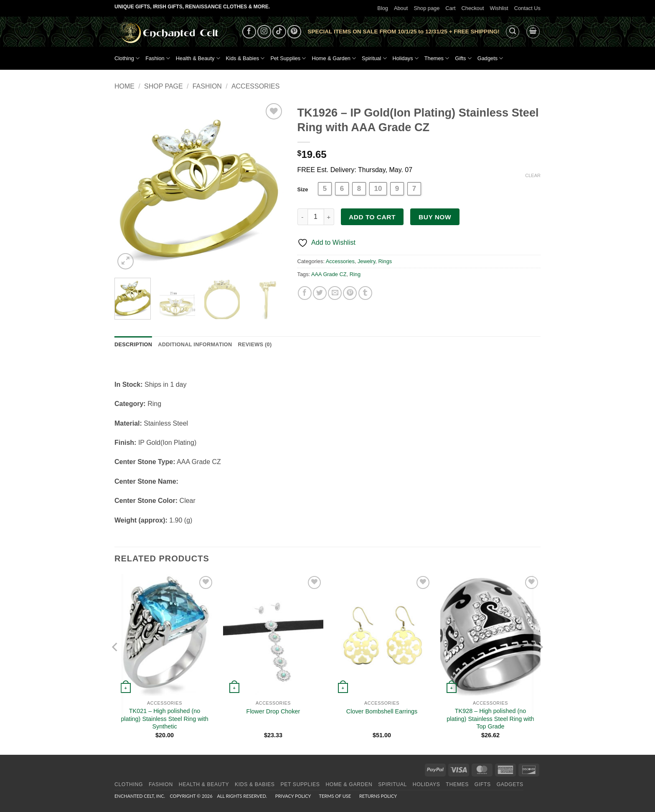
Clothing (127, 58)
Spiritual (374, 58)
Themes (437, 58)
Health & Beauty (198, 58)
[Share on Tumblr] (365, 293)
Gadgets (490, 58)
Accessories (256, 86)
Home (124, 86)
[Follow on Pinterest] (294, 32)
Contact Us (527, 8)
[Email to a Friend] (335, 293)
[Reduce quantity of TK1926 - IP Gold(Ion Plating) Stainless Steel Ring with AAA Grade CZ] (302, 217)
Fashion (158, 58)
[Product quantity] (316, 217)
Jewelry (366, 261)
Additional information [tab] (195, 344)
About (401, 8)
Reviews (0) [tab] (255, 344)
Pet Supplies (288, 58)
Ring (355, 274)
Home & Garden (334, 58)
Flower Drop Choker (273, 711)
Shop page (427, 8)
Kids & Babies (245, 58)
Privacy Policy (293, 796)
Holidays (406, 58)
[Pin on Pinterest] (350, 293)
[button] (513, 32)
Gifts (463, 58)
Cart (450, 8)
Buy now (435, 217)
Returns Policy (378, 796)
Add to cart (372, 217)
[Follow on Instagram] (264, 32)
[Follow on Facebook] (249, 32)
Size (303, 189)
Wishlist (499, 8)
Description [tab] (133, 344)
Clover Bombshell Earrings (382, 711)
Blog (383, 8)
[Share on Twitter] (320, 293)
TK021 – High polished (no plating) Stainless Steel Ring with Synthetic (165, 719)
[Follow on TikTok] (279, 32)
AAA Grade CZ (329, 274)
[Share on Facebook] (305, 293)
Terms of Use (335, 796)
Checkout (473, 8)
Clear (533, 175)
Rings (385, 261)
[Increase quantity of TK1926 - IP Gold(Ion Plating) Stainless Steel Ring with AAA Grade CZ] (329, 217)
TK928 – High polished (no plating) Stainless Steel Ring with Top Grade (490, 719)
